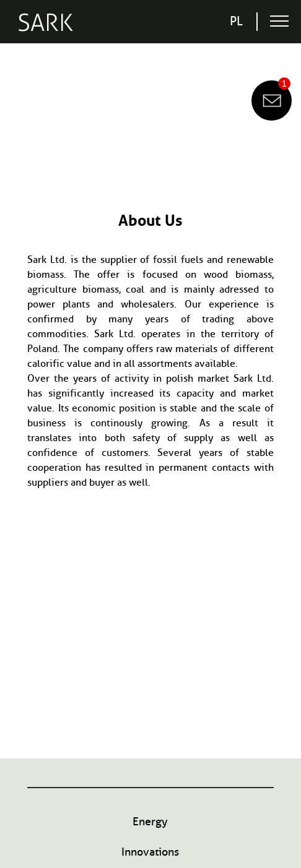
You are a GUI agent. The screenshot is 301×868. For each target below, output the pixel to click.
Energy (150, 822)
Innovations (150, 852)
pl (236, 22)
